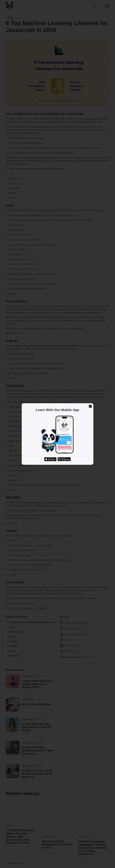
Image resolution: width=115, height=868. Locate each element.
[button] (57, 434)
